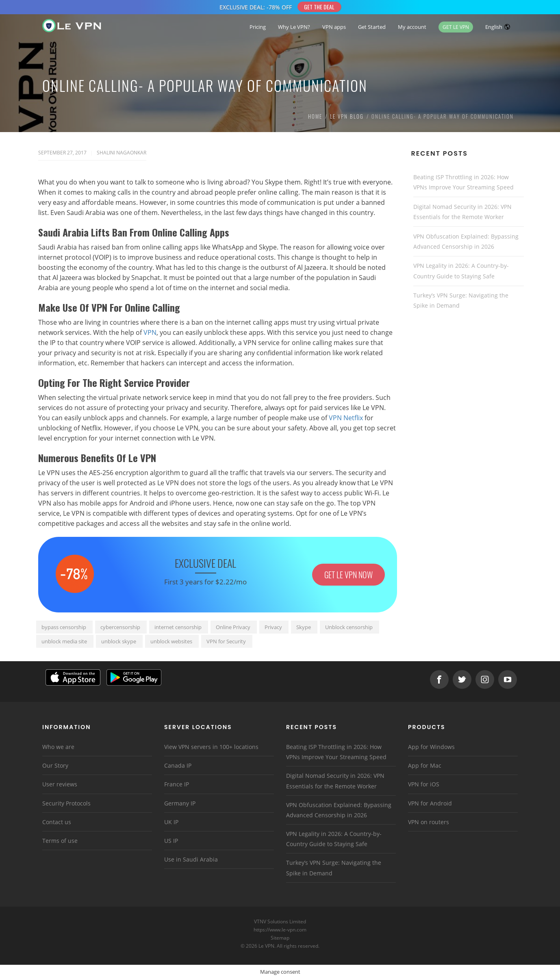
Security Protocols (66, 803)
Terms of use (60, 841)
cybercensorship (120, 627)
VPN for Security (226, 641)
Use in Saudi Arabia (191, 859)
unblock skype (119, 641)
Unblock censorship (349, 627)
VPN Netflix (346, 418)
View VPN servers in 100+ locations (211, 747)
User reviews (60, 784)
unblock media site (64, 641)
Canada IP (178, 765)
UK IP (171, 822)
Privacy (273, 627)
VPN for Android (430, 803)
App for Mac (425, 765)
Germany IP (180, 803)
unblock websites (171, 641)
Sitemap (280, 938)
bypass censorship (64, 627)
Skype (304, 627)
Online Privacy (233, 627)
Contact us (57, 822)
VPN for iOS (424, 784)
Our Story (55, 765)
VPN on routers (429, 822)
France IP (177, 784)
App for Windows (431, 747)
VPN (150, 332)
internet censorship (178, 627)
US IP (171, 841)
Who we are (58, 747)
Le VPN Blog (347, 116)
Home (315, 116)
